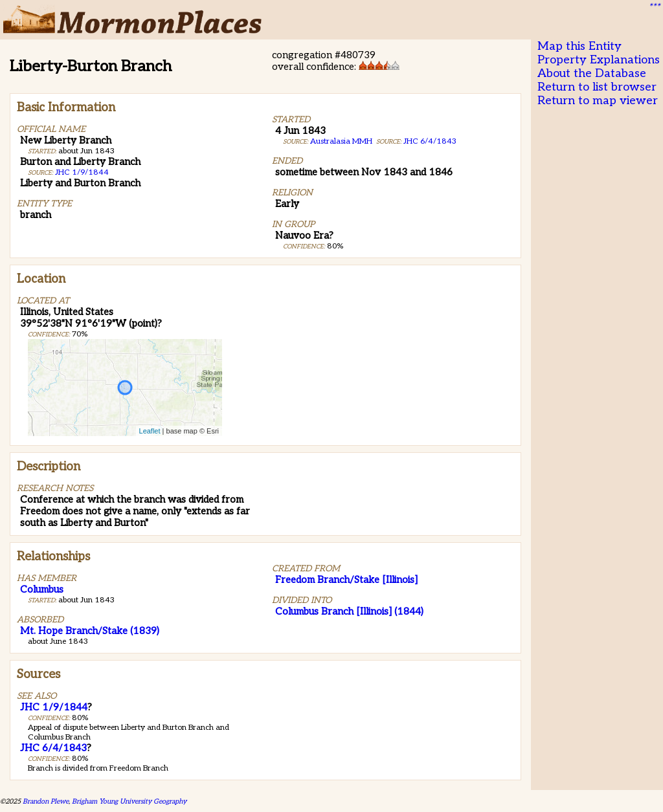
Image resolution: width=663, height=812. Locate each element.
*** (654, 7)
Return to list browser (597, 87)
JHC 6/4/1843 (430, 141)
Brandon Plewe (46, 801)
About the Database (592, 73)
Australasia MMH (341, 141)
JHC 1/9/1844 (82, 172)
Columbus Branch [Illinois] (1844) (349, 611)
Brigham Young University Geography (129, 801)
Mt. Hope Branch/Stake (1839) (90, 631)
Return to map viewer (598, 101)
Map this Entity (579, 46)
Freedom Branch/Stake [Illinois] (346, 580)
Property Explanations (599, 60)
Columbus (42, 589)
